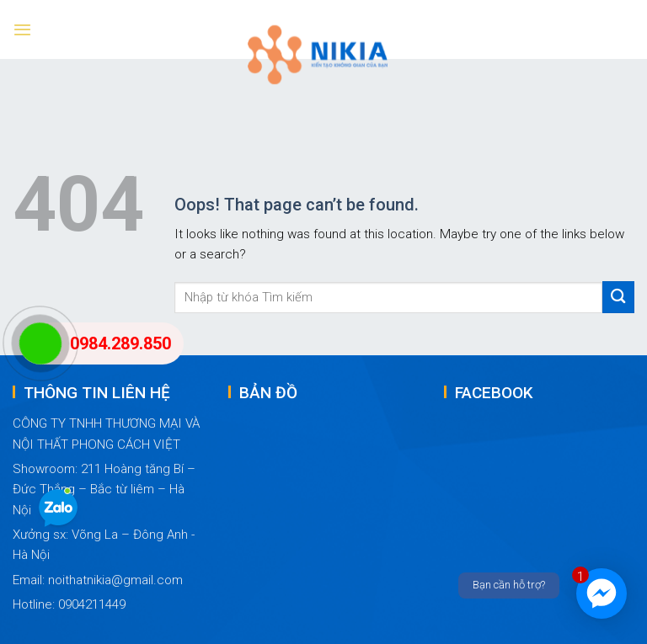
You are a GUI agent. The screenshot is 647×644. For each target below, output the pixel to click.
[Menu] (22, 29)
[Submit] (618, 297)
